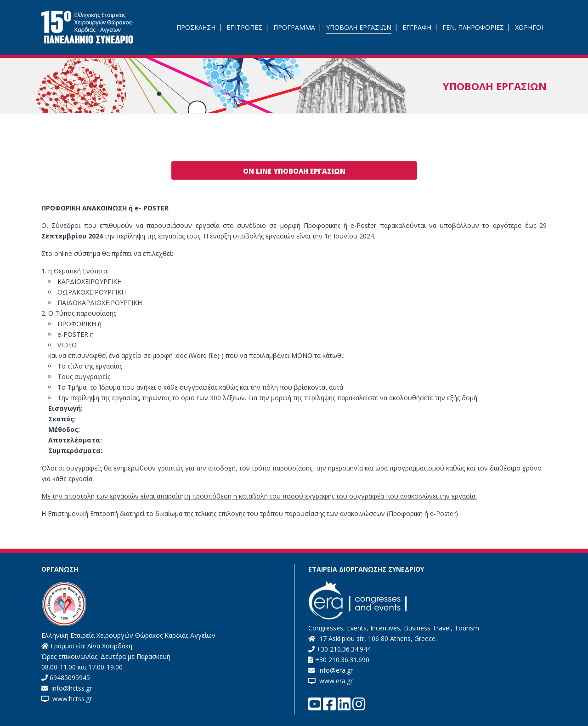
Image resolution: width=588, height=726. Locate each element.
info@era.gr (335, 670)
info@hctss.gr (71, 688)
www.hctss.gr (70, 699)
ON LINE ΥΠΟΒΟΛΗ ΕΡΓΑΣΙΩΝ (294, 171)
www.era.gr (334, 681)
